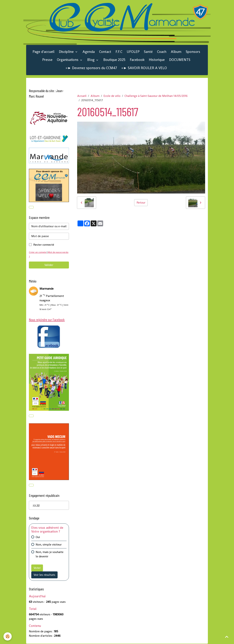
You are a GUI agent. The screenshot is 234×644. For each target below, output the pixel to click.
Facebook (137, 60)
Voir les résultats (44, 575)
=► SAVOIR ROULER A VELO (144, 68)
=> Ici (36, 505)
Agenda (89, 52)
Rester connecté (44, 245)
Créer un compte (38, 252)
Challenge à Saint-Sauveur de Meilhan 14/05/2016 (156, 96)
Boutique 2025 (114, 60)
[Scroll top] (227, 637)
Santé (148, 52)
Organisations (68, 60)
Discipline (67, 52)
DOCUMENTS (180, 60)
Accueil (82, 96)
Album (176, 52)
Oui (38, 537)
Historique (157, 60)
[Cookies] (8, 636)
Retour (141, 203)
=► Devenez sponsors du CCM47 (91, 68)
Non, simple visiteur (49, 545)
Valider (49, 265)
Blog (91, 60)
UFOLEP (133, 52)
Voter (37, 568)
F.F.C (119, 52)
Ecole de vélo (112, 96)
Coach (162, 52)
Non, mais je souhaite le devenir (50, 554)
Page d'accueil (44, 52)
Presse (47, 60)
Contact (105, 52)
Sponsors (193, 52)
